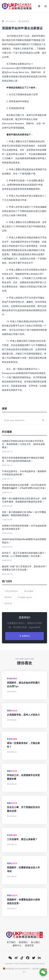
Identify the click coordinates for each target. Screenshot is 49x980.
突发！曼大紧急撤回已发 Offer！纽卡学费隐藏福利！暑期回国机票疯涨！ (24, 514)
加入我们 (35, 942)
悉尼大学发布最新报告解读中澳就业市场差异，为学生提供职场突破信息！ (23, 459)
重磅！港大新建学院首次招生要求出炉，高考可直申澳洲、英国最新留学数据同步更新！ (24, 500)
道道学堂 (29, 945)
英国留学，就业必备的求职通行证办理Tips (23, 684)
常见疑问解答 (12, 678)
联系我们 (23, 942)
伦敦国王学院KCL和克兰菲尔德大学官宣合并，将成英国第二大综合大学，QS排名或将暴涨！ (23, 444)
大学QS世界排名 (11, 591)
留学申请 (8, 603)
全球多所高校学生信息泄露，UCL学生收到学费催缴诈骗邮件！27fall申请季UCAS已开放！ (24, 486)
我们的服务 (29, 591)
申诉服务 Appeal (25, 597)
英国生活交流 (12, 711)
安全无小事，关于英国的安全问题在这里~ (23, 809)
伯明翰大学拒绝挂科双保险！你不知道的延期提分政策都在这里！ (24, 527)
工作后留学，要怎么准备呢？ (22, 839)
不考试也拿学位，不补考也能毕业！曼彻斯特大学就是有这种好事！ (24, 473)
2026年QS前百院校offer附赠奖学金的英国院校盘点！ (24, 541)
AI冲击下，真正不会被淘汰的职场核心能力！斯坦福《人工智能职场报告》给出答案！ (24, 554)
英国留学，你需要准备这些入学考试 (23, 869)
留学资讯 (25, 21)
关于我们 (11, 942)
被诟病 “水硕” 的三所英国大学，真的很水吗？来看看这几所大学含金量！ (24, 568)
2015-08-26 (10, 21)
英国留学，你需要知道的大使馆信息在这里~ (23, 901)
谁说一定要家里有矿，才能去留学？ (23, 745)
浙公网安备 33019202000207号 (16, 969)
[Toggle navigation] (46, 6)
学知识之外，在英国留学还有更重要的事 (23, 777)
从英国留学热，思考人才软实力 (23, 715)
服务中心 (17, 945)
